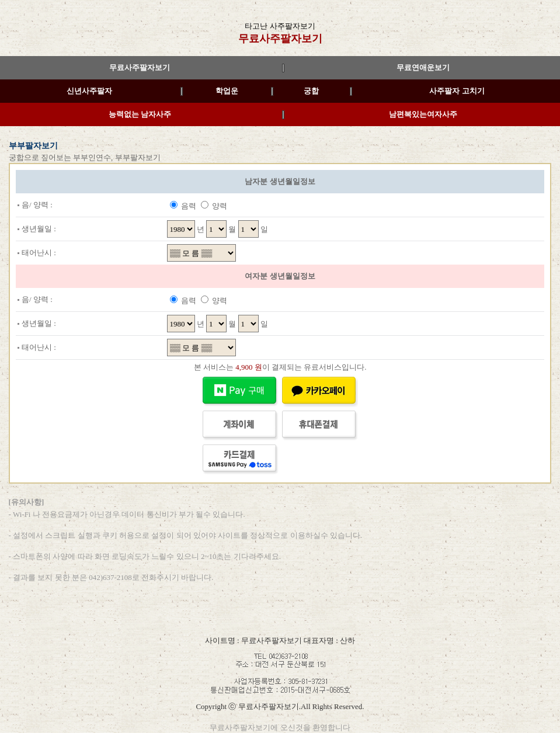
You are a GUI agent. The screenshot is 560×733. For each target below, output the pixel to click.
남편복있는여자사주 (423, 114)
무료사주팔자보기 (280, 39)
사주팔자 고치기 (457, 91)
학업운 (227, 91)
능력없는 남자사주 (140, 114)
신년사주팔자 (89, 91)
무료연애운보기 (423, 67)
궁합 (311, 91)
